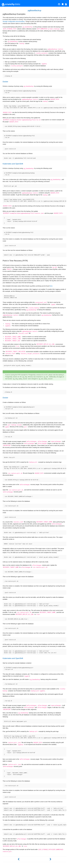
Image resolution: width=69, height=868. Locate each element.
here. (51, 286)
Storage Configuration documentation (14, 22)
